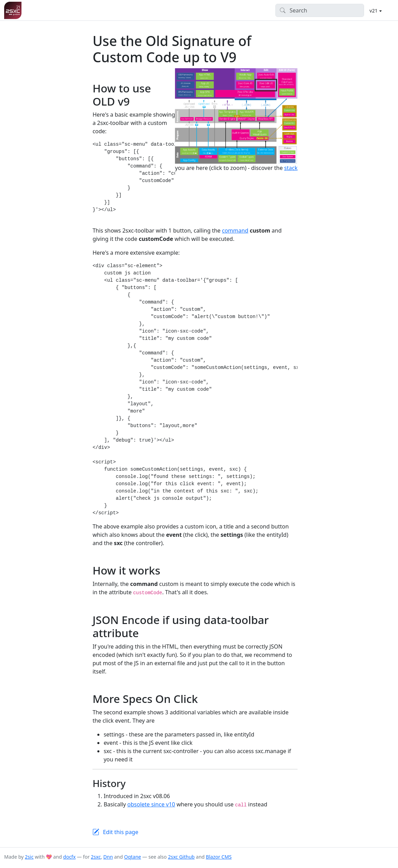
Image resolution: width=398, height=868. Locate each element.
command (235, 230)
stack (291, 168)
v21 (374, 10)
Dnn (108, 857)
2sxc (96, 857)
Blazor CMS (219, 857)
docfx (69, 857)
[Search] (320, 10)
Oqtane (132, 857)
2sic (29, 857)
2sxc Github (181, 857)
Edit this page (121, 832)
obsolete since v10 (151, 804)
